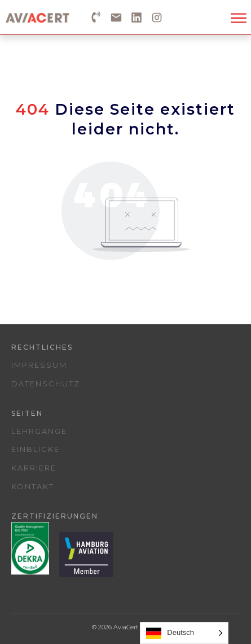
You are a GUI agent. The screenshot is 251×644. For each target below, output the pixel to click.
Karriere (34, 468)
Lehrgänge (39, 431)
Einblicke (36, 449)
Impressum (39, 365)
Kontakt (33, 486)
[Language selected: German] (184, 633)
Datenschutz (46, 384)
